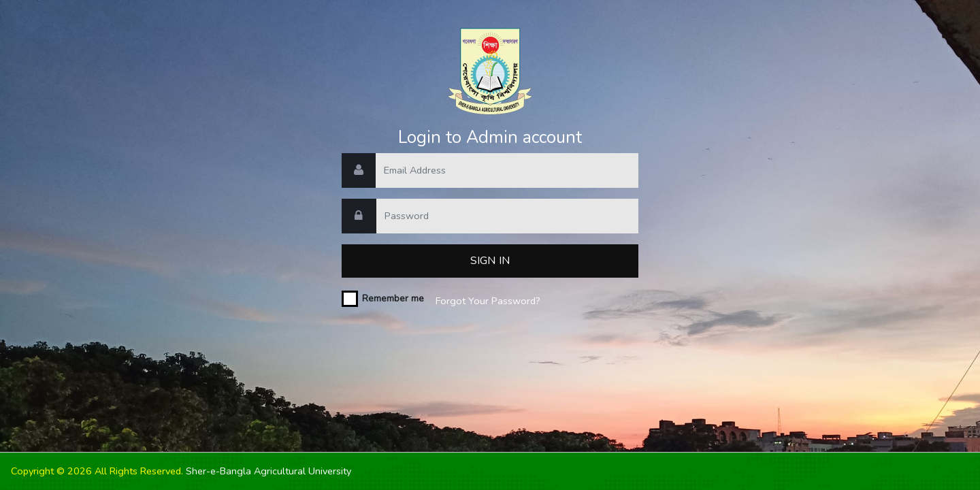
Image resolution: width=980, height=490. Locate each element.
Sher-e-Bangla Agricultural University (268, 471)
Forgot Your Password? (488, 301)
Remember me (393, 298)
